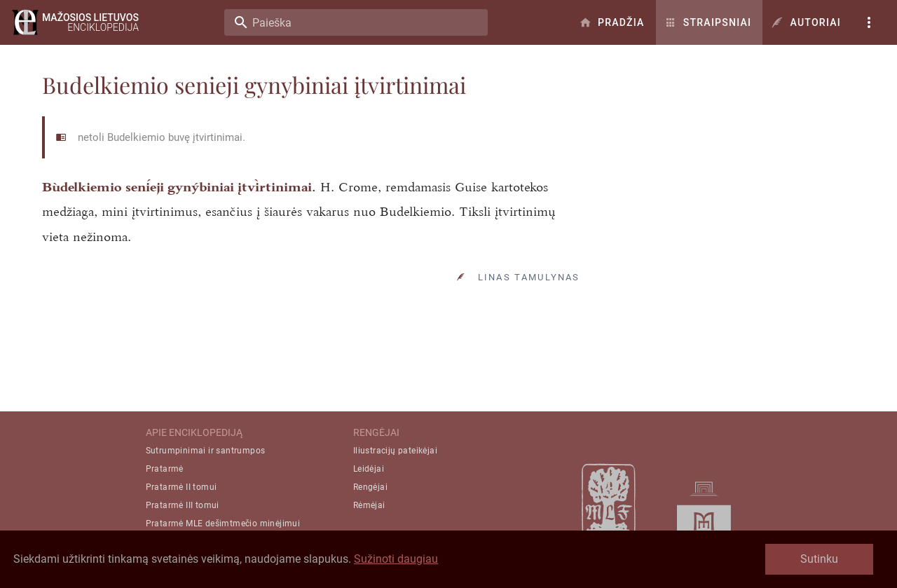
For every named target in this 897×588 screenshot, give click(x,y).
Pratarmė (165, 469)
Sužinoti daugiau (396, 559)
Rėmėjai (369, 505)
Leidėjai (369, 469)
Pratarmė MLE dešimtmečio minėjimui (223, 524)
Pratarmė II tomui (182, 487)
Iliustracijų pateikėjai (395, 451)
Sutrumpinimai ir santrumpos (206, 451)
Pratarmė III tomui (183, 505)
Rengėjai (370, 487)
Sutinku (819, 559)
